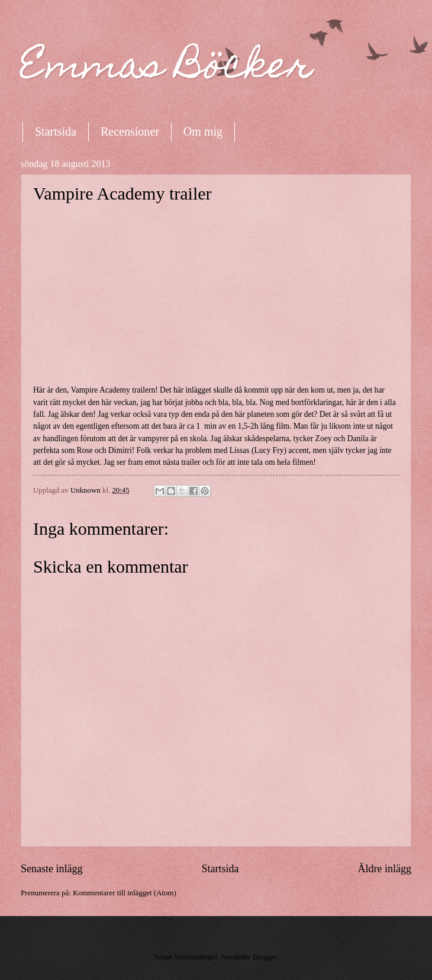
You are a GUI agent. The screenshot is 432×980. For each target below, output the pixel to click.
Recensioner (130, 131)
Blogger (265, 957)
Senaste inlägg (52, 869)
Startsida (56, 131)
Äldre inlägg (384, 869)
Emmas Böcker (167, 69)
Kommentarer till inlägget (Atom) (125, 893)
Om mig (203, 131)
